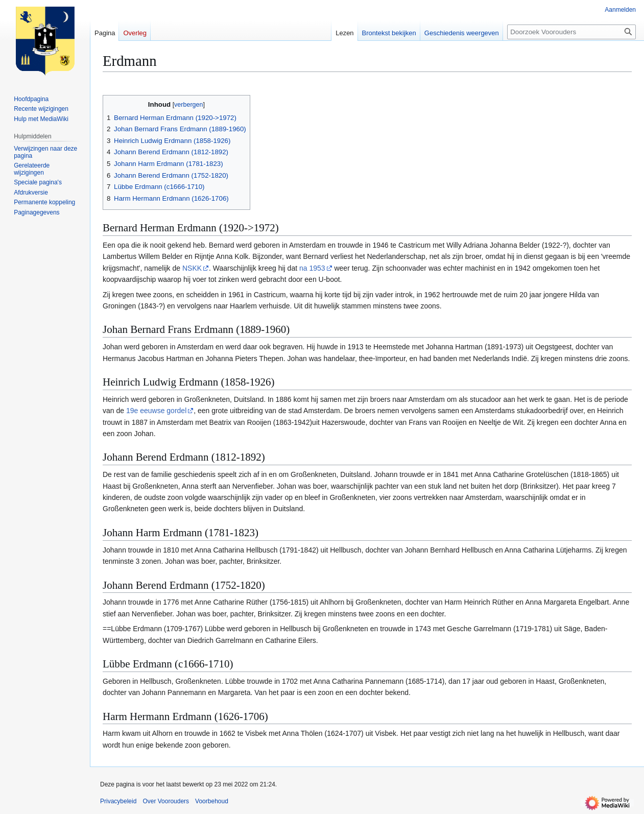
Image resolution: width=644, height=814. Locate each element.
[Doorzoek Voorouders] (571, 32)
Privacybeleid (118, 801)
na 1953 (312, 268)
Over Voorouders (166, 801)
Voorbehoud (212, 801)
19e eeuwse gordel (156, 411)
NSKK (192, 268)
